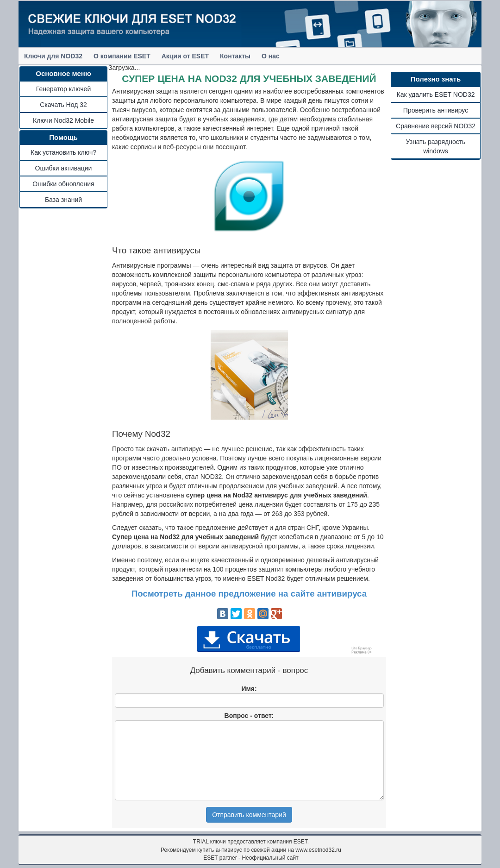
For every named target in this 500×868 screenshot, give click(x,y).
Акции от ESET (185, 56)
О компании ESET (122, 56)
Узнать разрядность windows (436, 146)
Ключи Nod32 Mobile (63, 120)
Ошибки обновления (63, 184)
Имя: (249, 689)
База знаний (63, 200)
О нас (271, 56)
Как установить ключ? (63, 152)
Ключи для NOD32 (53, 56)
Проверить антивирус (436, 110)
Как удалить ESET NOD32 (436, 94)
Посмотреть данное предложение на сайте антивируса (249, 594)
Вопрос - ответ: (249, 716)
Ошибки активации (64, 168)
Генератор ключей (63, 89)
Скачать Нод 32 (63, 105)
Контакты (235, 56)
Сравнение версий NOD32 (436, 126)
